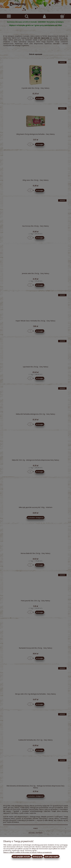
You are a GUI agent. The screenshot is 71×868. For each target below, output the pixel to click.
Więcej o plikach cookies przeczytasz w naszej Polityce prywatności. (28, 852)
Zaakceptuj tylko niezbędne (21, 856)
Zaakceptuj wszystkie (52, 856)
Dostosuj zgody (37, 856)
